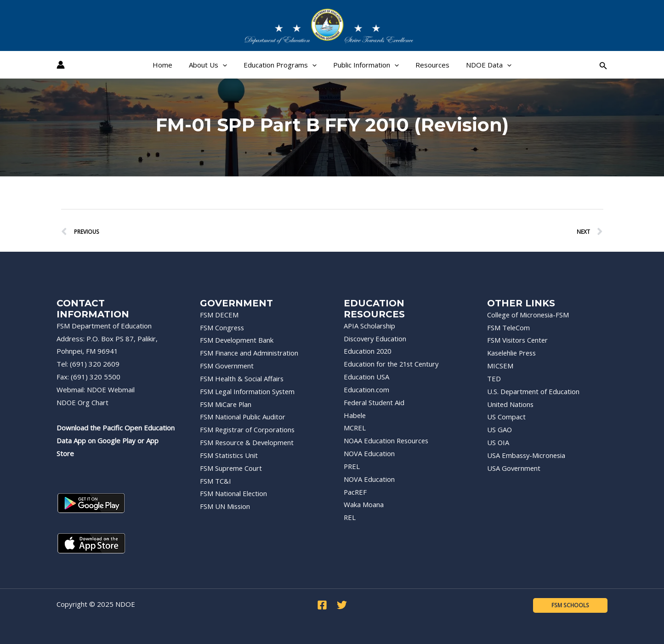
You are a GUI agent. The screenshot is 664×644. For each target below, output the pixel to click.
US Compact (506, 417)
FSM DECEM (219, 315)
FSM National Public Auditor (243, 417)
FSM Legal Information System (248, 391)
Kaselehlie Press (514, 353)
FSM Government (227, 366)
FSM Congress (223, 328)
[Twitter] (342, 605)
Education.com (366, 390)
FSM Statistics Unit (229, 455)
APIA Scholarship (370, 326)
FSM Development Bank (238, 340)
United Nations (511, 404)
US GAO (500, 429)
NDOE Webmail (111, 390)
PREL (352, 466)
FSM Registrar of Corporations (248, 429)
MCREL (355, 428)
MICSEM (500, 366)
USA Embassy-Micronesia (527, 455)
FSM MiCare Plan (226, 404)
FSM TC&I (216, 481)
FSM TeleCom (509, 328)
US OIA (498, 442)
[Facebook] (322, 605)
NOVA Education (369, 453)
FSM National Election (234, 493)
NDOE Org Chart (83, 402)
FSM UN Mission (225, 506)
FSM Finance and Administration (250, 353)
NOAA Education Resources (387, 441)
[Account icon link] (61, 65)
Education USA (366, 377)
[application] (227, 65)
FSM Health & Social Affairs (242, 378)
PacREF (356, 492)
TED (494, 378)
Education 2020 (368, 351)
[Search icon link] (603, 65)
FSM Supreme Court (231, 468)
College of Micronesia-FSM (529, 315)
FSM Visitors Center (518, 340)
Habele (355, 415)
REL (350, 517)
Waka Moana (364, 504)
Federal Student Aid (375, 402)
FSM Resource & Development (249, 442)
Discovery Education (376, 339)
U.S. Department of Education (534, 391)
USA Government (514, 468)
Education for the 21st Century (392, 364)
